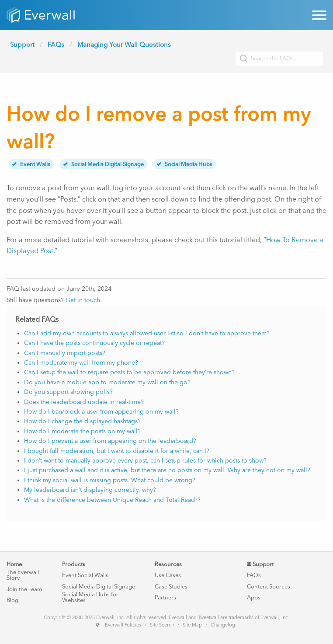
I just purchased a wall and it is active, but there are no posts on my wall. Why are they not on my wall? (167, 470)
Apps (254, 597)
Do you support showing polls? (68, 392)
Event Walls (31, 164)
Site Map (192, 625)
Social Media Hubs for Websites (90, 597)
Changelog (223, 625)
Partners (165, 597)
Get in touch (83, 300)
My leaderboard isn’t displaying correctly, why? (90, 490)
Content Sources (269, 587)
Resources (168, 564)
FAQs (56, 45)
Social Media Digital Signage (104, 164)
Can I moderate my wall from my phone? (81, 363)
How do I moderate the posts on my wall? (82, 431)
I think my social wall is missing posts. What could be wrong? (110, 480)
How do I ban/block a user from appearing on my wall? (101, 412)
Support (22, 45)
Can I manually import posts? (65, 353)
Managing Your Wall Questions (124, 45)
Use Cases (168, 575)
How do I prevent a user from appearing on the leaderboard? (110, 441)
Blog (12, 600)
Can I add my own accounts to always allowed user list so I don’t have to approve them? (147, 333)
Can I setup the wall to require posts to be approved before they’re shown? (129, 372)
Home (14, 564)
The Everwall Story (23, 575)
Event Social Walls (85, 575)
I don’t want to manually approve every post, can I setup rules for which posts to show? (145, 461)
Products (74, 564)
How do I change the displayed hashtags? (82, 421)
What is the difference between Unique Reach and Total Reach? (112, 500)
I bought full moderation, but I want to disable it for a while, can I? (117, 451)
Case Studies (171, 587)
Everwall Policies (123, 625)
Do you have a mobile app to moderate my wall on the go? (107, 382)
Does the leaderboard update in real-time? (84, 402)
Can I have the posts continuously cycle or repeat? (94, 343)
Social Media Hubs (185, 164)
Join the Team (24, 589)
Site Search (162, 625)
